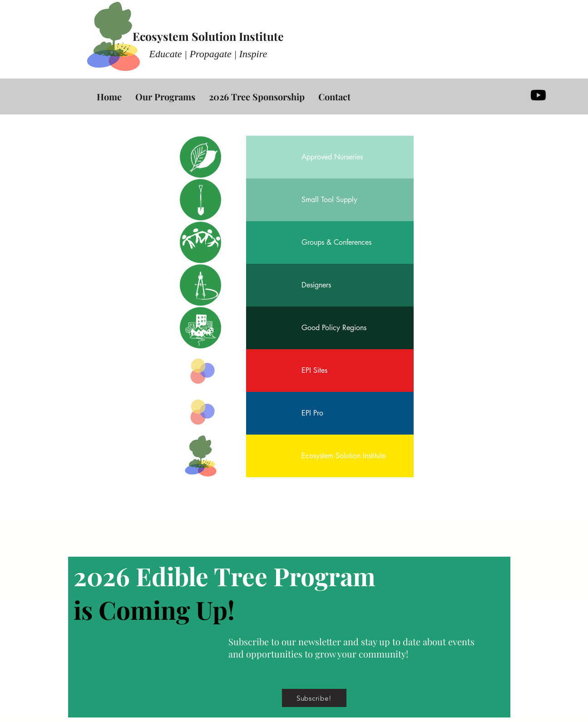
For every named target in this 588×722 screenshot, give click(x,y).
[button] (314, 698)
